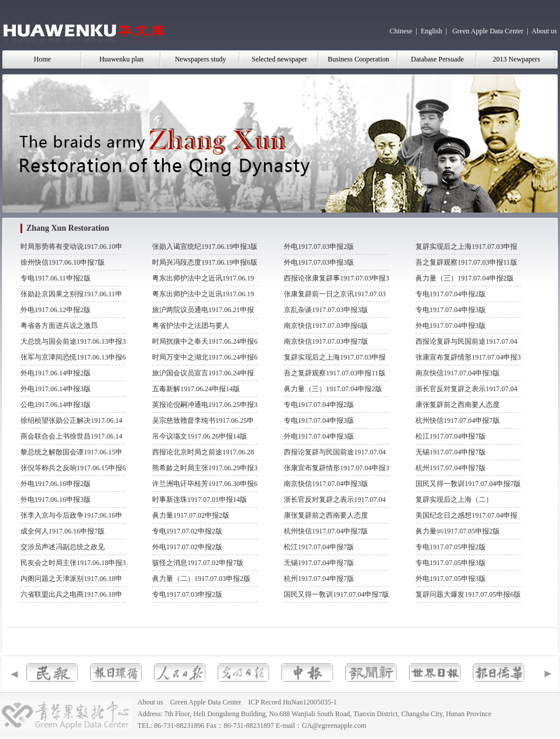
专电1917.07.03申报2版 (187, 594)
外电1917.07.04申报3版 (319, 436)
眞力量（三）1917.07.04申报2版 (333, 389)
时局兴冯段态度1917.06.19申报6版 (205, 262)
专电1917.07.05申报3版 (451, 563)
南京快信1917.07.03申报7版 (326, 341)
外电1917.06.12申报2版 (56, 310)
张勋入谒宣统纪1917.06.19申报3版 (205, 247)
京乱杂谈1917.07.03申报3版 (326, 310)
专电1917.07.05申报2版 (451, 547)
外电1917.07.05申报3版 (451, 579)
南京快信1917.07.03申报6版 (326, 326)
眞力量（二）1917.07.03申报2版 (201, 579)
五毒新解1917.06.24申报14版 (196, 389)
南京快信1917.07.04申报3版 (326, 484)
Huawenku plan (122, 59)
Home (42, 59)
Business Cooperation (358, 59)
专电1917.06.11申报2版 (56, 278)
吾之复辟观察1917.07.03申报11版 (335, 373)
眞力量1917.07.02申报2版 (191, 515)
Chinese (401, 31)
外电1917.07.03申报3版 (319, 262)
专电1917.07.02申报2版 (187, 531)
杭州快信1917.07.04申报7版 (326, 531)
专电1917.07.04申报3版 (319, 420)
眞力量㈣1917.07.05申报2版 (458, 531)
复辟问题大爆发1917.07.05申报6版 (468, 594)
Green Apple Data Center (488, 31)
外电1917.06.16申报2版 (56, 484)
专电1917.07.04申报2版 (319, 405)
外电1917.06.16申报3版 (56, 499)
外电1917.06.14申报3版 (56, 389)
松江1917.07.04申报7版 (319, 547)
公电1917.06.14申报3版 (56, 405)
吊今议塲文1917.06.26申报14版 (200, 436)
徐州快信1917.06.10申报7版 (63, 262)
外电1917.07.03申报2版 (319, 247)
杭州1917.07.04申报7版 (319, 579)
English (432, 31)
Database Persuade (437, 59)
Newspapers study (201, 59)
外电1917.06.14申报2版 (56, 373)
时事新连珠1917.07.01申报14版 (200, 499)
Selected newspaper (279, 59)
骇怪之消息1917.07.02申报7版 (198, 563)
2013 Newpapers (516, 59)
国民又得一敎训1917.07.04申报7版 (336, 594)
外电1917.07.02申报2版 (187, 547)
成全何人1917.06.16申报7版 (63, 531)
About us (544, 31)
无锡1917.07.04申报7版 (319, 563)
